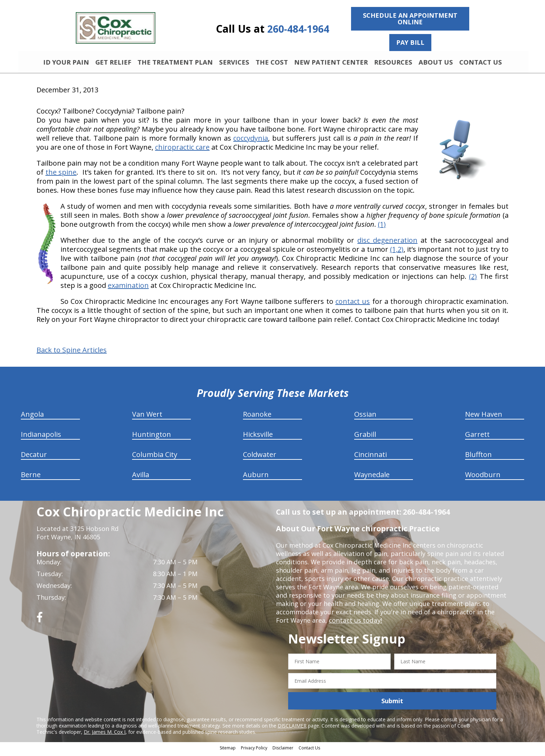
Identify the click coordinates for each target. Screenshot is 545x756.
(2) (473, 279)
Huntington (152, 437)
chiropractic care (182, 150)
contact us (353, 304)
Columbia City (155, 458)
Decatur (34, 458)
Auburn (256, 478)
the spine (61, 175)
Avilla (141, 478)
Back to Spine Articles (72, 353)
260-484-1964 (298, 29)
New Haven (484, 417)
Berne (31, 478)
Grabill (365, 437)
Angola (32, 417)
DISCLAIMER (292, 729)
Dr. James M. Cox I (105, 735)
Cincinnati (371, 458)
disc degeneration (387, 243)
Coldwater (260, 458)
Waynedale (372, 478)
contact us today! (355, 623)
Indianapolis (41, 437)
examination (128, 288)
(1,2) (397, 252)
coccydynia (251, 141)
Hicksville (258, 437)
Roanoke (257, 417)
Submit (392, 704)
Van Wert (147, 417)
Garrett (477, 437)
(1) (382, 227)
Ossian (365, 417)
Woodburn (483, 478)
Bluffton (478, 458)
